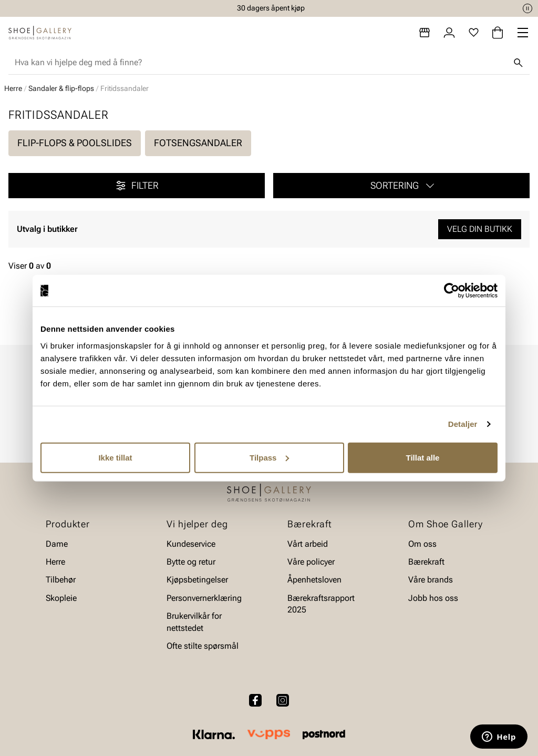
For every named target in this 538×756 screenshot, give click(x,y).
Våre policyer (311, 562)
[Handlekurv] (498, 33)
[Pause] (527, 8)
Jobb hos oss (433, 597)
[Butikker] (425, 33)
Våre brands (431, 580)
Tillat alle (423, 457)
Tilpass (269, 457)
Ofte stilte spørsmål (203, 646)
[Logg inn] (449, 33)
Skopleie (61, 597)
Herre (13, 88)
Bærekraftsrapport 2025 (321, 603)
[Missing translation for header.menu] (523, 33)
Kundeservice (191, 543)
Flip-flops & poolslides (75, 143)
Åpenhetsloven (314, 580)
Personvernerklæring (204, 597)
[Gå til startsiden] (40, 33)
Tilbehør (61, 580)
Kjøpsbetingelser (197, 580)
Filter (137, 186)
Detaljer (463, 424)
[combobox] (261, 63)
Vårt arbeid (308, 543)
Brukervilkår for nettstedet (194, 622)
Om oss (422, 543)
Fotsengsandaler (198, 143)
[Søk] (518, 63)
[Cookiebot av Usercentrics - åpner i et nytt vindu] (452, 291)
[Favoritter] (474, 33)
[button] (401, 186)
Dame (57, 543)
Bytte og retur (191, 562)
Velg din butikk (480, 229)
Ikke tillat (115, 457)
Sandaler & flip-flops (61, 88)
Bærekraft (426, 562)
